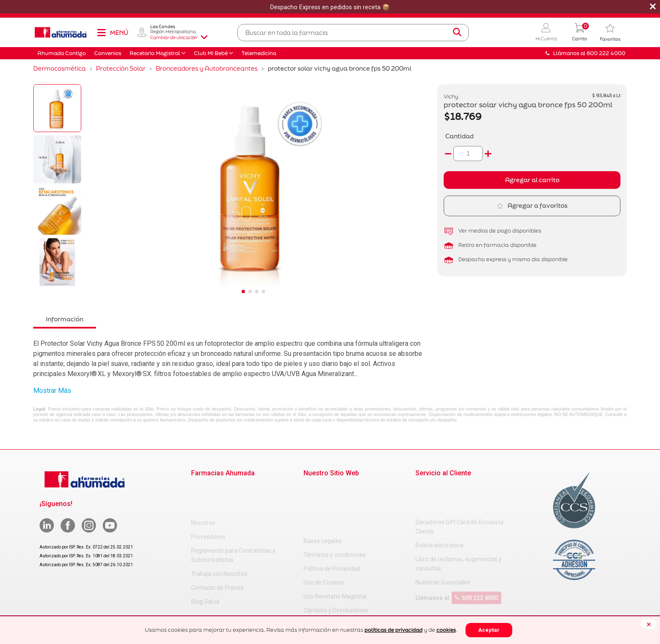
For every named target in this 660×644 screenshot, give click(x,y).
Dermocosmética (60, 68)
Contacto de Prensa (217, 553)
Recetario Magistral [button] (155, 53)
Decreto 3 (316, 572)
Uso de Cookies (324, 530)
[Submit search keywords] (457, 32)
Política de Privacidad (332, 516)
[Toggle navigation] (112, 32)
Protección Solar (121, 68)
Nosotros (203, 488)
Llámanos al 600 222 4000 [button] (585, 53)
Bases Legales (323, 488)
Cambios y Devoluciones (336, 558)
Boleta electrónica (439, 511)
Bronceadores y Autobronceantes (207, 68)
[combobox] (353, 33)
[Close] (649, 624)
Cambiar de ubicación (179, 37)
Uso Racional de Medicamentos (345, 613)
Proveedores (208, 502)
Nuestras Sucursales (443, 549)
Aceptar (489, 630)
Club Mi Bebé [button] (211, 53)
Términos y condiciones (335, 502)
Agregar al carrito (532, 180)
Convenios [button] (108, 53)
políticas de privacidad (394, 630)
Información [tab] (65, 319)
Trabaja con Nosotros (219, 539)
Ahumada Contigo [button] (62, 53)
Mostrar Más (52, 391)
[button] (546, 33)
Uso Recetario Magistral (335, 544)
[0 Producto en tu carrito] (580, 33)
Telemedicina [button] (259, 53)
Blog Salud (205, 567)
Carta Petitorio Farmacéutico (342, 599)
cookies (446, 630)
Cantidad (459, 136)
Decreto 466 (320, 586)
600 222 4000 (476, 564)
